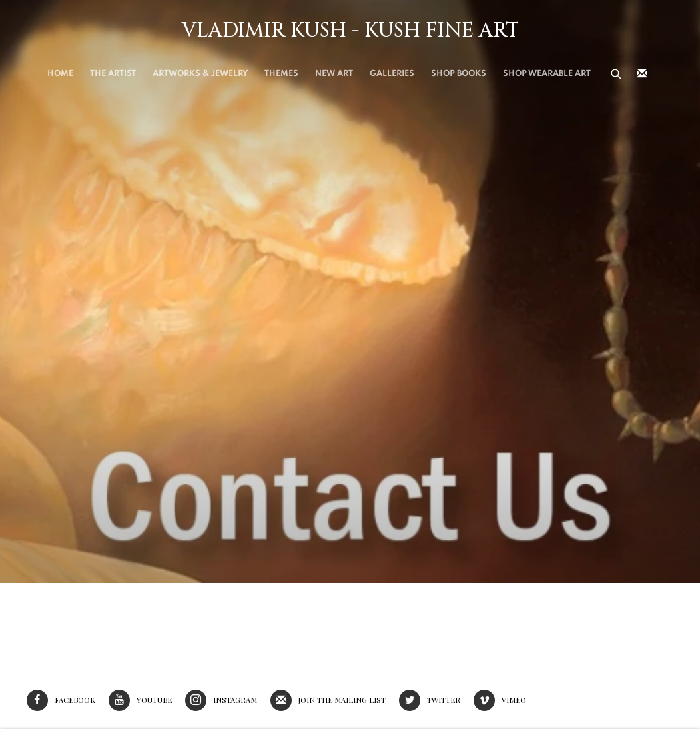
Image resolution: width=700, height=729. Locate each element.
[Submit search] (617, 73)
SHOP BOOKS (459, 74)
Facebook (61, 700)
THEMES (281, 74)
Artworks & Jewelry (200, 74)
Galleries (392, 74)
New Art (334, 74)
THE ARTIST (113, 74)
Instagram (221, 700)
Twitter (430, 700)
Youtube (140, 700)
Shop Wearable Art (547, 74)
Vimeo (500, 700)
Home (60, 74)
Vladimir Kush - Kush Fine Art (350, 31)
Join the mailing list (642, 74)
